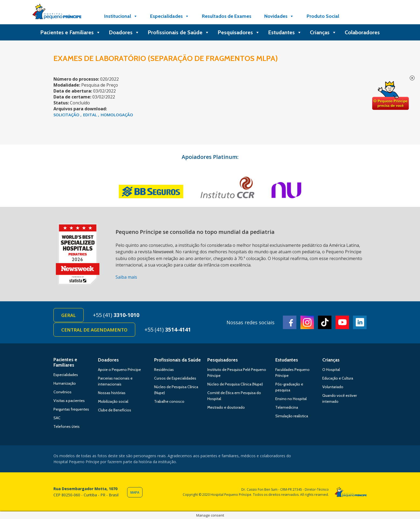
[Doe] (359, 16)
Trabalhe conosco (169, 401)
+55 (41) (116, 315)
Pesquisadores (239, 32)
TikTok (325, 322)
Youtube (342, 322)
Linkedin (360, 322)
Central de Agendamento (94, 330)
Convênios (62, 392)
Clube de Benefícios (115, 410)
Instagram (307, 322)
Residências (164, 370)
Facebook (290, 322)
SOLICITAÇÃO (67, 115)
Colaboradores (362, 32)
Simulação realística (292, 416)
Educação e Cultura (338, 378)
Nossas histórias (112, 393)
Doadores (124, 32)
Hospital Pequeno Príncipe (57, 13)
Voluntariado (333, 387)
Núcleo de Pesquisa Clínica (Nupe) (235, 384)
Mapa (135, 492)
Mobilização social (113, 401)
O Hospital (331, 370)
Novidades (279, 16)
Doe (390, 96)
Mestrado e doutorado (226, 407)
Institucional (121, 16)
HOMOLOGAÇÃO (117, 115)
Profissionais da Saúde (177, 360)
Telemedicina (287, 407)
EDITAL (91, 115)
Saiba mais (126, 277)
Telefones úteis (67, 426)
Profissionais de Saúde (179, 32)
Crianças (323, 32)
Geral (69, 315)
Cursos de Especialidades (175, 378)
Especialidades (170, 16)
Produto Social (323, 16)
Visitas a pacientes (69, 401)
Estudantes (285, 32)
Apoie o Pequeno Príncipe (119, 370)
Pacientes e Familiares (70, 32)
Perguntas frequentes (71, 409)
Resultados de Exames (227, 16)
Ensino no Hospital (291, 399)
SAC (57, 418)
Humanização (65, 383)
